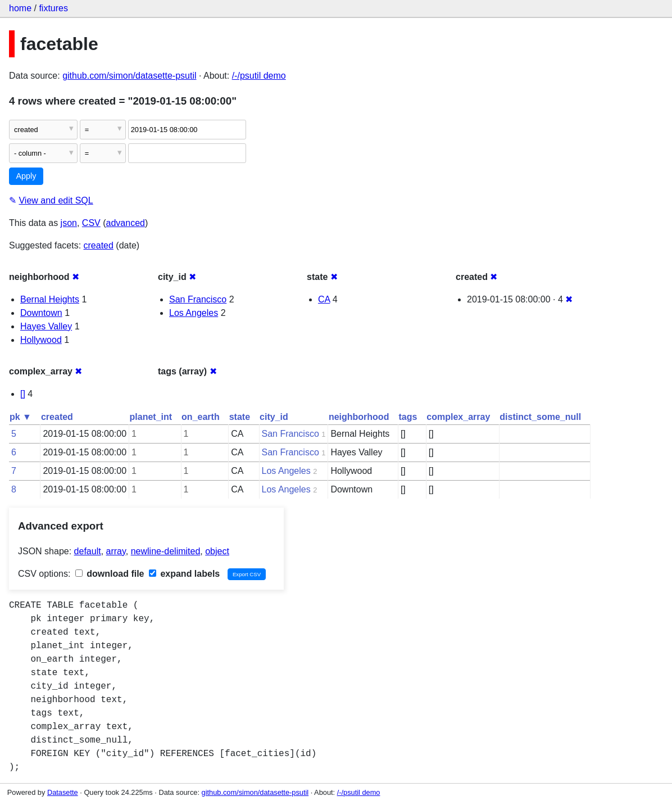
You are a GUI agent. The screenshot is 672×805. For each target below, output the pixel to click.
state (240, 417)
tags (408, 417)
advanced (126, 223)
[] (23, 394)
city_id (274, 417)
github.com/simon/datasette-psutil (129, 76)
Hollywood (41, 340)
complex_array (458, 417)
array (116, 551)
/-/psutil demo (259, 76)
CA (324, 299)
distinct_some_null (540, 417)
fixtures (53, 8)
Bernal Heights (50, 299)
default (88, 551)
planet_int (151, 417)
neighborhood (359, 417)
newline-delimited (166, 551)
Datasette (63, 792)
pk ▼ (21, 417)
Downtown (41, 313)
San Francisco (198, 299)
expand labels (184, 574)
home (20, 8)
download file (110, 574)
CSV (91, 223)
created (99, 245)
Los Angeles (194, 313)
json (69, 223)
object (217, 551)
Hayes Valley (46, 326)
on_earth (201, 417)
